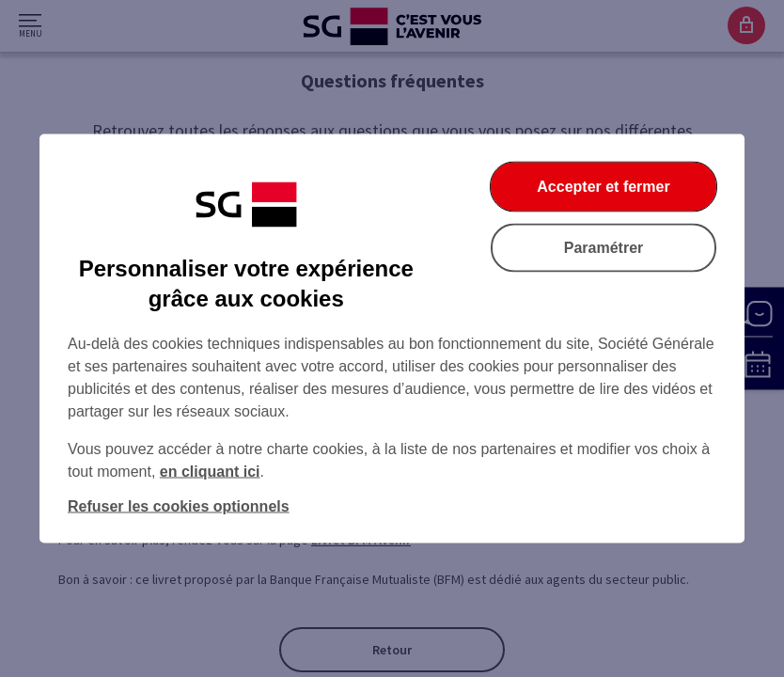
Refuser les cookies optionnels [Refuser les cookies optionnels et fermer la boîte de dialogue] (179, 506)
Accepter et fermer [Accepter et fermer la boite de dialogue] (603, 187)
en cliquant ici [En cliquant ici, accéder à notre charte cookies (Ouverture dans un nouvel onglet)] (210, 472)
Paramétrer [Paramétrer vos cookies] (604, 248)
